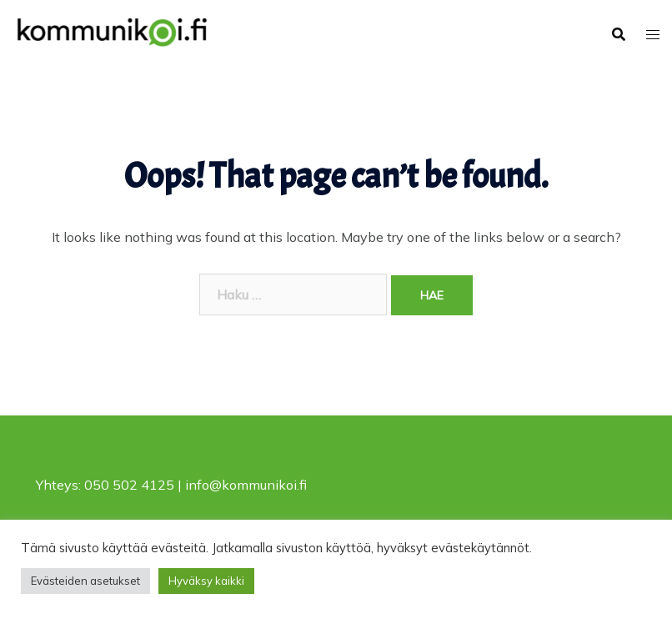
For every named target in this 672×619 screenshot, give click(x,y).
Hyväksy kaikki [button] (206, 581)
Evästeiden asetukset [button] (85, 581)
